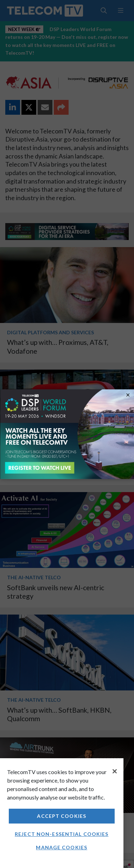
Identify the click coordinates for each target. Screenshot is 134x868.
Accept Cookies (62, 816)
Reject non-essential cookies (62, 834)
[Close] (115, 771)
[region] (62, 813)
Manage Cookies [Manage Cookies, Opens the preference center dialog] (62, 847)
